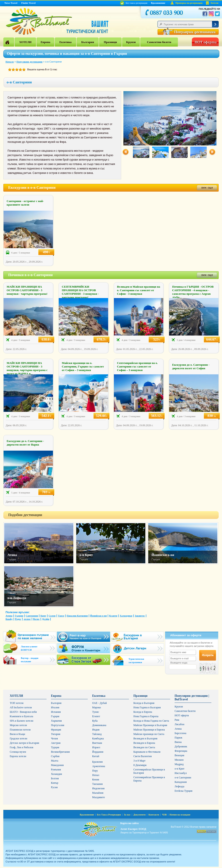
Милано (179, 760)
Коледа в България (144, 703)
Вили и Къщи (17, 734)
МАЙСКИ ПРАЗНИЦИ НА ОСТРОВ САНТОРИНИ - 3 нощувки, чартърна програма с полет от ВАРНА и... (27, 368)
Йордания (98, 752)
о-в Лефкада (17, 598)
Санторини (32, 616)
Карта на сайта (129, 823)
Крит (43, 616)
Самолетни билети (159, 42)
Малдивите (98, 797)
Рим (177, 720)
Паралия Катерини (77, 616)
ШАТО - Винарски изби (23, 712)
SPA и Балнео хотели (21, 721)
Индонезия (98, 788)
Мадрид (179, 764)
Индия (96, 730)
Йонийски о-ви (163, 555)
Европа (45, 42)
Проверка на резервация (189, 3)
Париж (178, 738)
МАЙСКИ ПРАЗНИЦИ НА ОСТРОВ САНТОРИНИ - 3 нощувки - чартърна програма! (27, 290)
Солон (52, 616)
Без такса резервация (134, 3)
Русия (54, 787)
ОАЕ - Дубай (99, 703)
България (88, 42)
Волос (36, 619)
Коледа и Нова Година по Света (151, 721)
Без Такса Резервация (109, 815)
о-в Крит (86, 555)
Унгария (56, 734)
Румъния (56, 770)
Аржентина (99, 766)
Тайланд (97, 734)
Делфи (46, 619)
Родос (18, 619)
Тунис (96, 712)
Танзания (97, 784)
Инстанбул (181, 773)
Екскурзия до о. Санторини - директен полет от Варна (25, 443)
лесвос (27, 619)
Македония (57, 765)
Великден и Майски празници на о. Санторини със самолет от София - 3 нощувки (138, 290)
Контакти (154, 815)
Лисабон (179, 724)
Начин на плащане (180, 815)
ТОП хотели (17, 703)
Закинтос (140, 616)
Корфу (9, 619)
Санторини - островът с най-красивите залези (25, 203)
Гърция (19, 616)
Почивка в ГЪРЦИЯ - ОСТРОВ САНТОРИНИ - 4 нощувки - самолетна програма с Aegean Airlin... (193, 292)
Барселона (180, 733)
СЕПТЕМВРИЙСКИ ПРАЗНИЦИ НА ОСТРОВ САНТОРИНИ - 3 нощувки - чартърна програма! (80, 292)
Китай (96, 756)
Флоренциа (181, 751)
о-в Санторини (183, 778)
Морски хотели (18, 725)
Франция (56, 730)
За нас (127, 815)
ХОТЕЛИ (25, 42)
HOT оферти (182, 715)
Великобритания (60, 752)
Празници (110, 42)
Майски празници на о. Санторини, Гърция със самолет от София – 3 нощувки (83, 366)
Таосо (61, 616)
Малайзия (98, 793)
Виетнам (97, 743)
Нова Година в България (147, 707)
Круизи (131, 42)
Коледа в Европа (143, 712)
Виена (178, 742)
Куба (95, 721)
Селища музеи (18, 752)
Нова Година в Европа (146, 716)
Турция (55, 747)
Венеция (179, 755)
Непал (96, 775)
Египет (96, 716)
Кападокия (181, 782)
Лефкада (179, 786)
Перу (95, 771)
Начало (10, 62)
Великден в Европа (144, 743)
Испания (56, 712)
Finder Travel (28, 3)
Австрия (56, 743)
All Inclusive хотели (21, 707)
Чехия (54, 738)
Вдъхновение (158, 3)
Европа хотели (18, 756)
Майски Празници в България (150, 725)
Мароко (96, 707)
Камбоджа (98, 738)
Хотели (214, 3)
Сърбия (55, 756)
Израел (96, 747)
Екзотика (65, 42)
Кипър (55, 783)
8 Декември (140, 765)
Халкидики (126, 616)
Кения (96, 780)
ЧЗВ (164, 815)
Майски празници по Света (149, 734)
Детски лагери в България (24, 743)
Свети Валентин (143, 756)
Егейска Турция (183, 791)
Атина (12, 555)
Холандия (56, 774)
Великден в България (145, 738)
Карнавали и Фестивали (147, 752)
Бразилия (97, 762)
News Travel (11, 3)
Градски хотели (18, 738)
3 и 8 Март (139, 761)
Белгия (55, 778)
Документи (139, 815)
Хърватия (56, 721)
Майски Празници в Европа (149, 730)
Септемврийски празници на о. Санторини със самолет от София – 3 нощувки (137, 366)
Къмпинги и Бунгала (21, 716)
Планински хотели (20, 730)
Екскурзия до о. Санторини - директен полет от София (191, 366)
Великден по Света (144, 747)
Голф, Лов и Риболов (21, 747)
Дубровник (181, 746)
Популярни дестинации (29, 62)
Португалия (58, 725)
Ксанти (113, 616)
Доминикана (99, 725)
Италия (55, 707)
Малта (55, 761)
